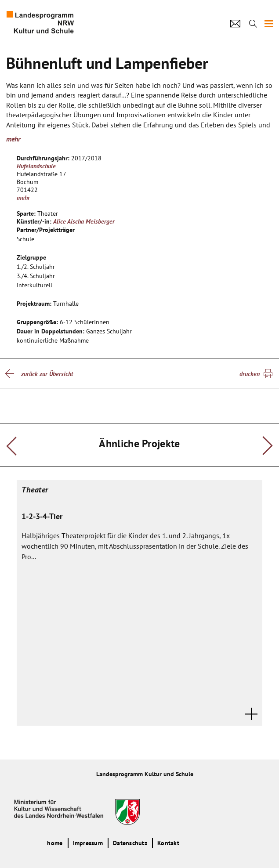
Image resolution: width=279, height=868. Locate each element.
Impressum (88, 843)
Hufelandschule (36, 166)
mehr (13, 139)
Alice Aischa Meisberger (84, 221)
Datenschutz (130, 843)
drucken (250, 374)
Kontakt (168, 843)
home (55, 843)
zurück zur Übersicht (47, 374)
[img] (269, 24)
